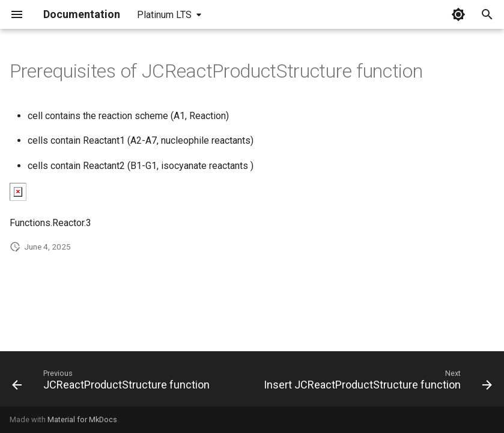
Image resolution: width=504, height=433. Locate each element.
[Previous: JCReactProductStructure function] (112, 382)
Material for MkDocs (82, 419)
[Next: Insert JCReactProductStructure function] (377, 382)
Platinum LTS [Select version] (164, 15)
